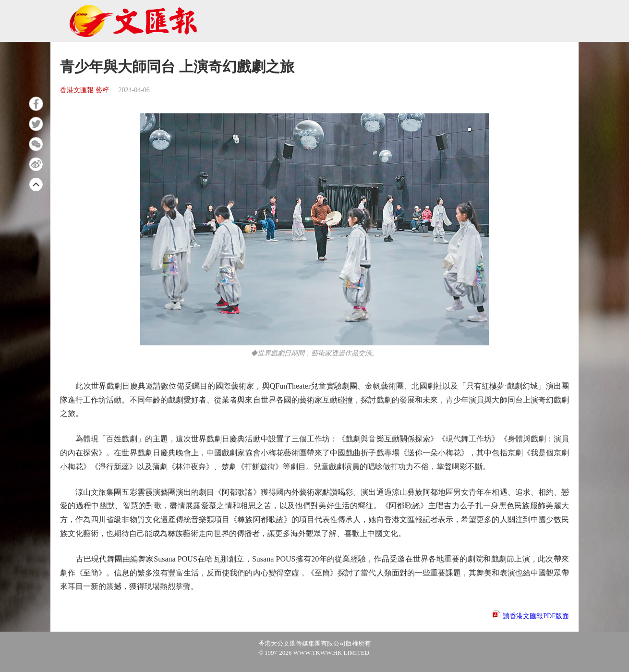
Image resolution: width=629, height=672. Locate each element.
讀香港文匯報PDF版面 (536, 616)
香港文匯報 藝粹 (85, 90)
